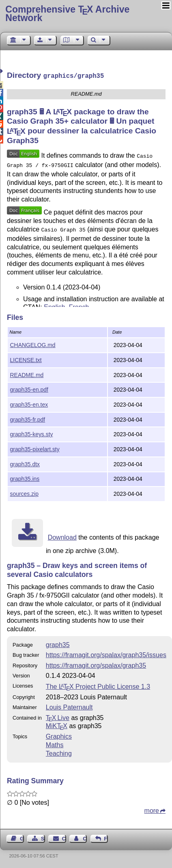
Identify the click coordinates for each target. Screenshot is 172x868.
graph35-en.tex (29, 404)
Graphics (59, 736)
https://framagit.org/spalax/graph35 (96, 665)
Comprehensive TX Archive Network (67, 14)
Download (62, 537)
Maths (55, 744)
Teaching (59, 753)
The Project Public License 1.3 (98, 686)
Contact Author (85, 838)
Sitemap (43, 838)
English (54, 304)
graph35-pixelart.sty (35, 448)
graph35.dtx (25, 463)
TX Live (58, 717)
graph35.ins (25, 478)
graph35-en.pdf (29, 389)
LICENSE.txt (26, 359)
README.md (27, 374)
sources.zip (24, 493)
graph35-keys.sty (32, 433)
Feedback (106, 838)
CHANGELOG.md (33, 344)
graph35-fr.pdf (28, 419)
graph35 (58, 644)
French (79, 304)
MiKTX (57, 725)
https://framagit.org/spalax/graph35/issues (106, 654)
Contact (64, 838)
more (152, 810)
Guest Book (22, 838)
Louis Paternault (69, 706)
